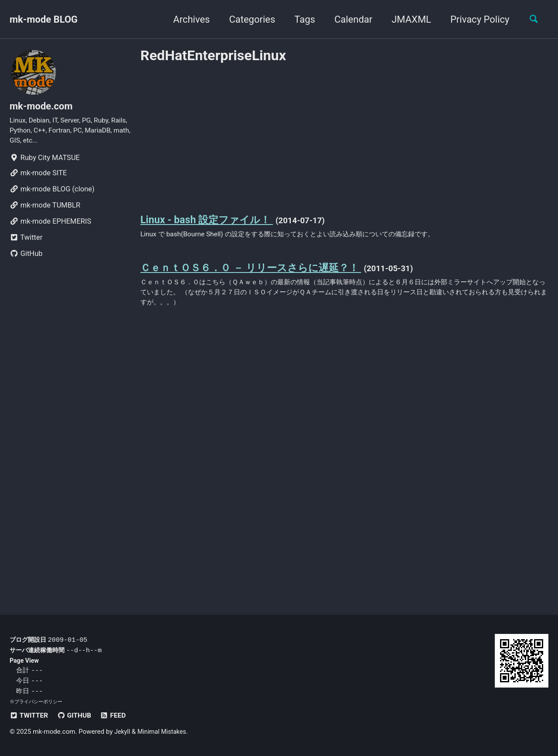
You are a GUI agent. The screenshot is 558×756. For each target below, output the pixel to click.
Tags (300, 19)
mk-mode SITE (38, 178)
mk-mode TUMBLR (45, 210)
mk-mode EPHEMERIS (50, 226)
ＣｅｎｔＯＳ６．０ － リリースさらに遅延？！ (260, 271)
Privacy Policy (475, 19)
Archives (187, 19)
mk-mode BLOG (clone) (52, 194)
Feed (119, 716)
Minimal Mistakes (165, 732)
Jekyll (123, 732)
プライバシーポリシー (38, 702)
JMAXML (407, 19)
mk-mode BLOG (44, 19)
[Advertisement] (344, 132)
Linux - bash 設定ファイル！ (212, 222)
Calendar (349, 19)
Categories (248, 19)
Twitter (26, 243)
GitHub (26, 259)
